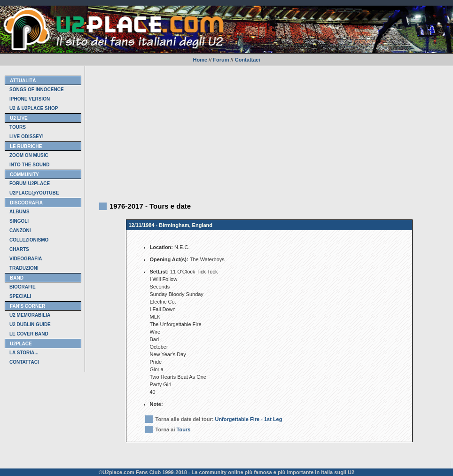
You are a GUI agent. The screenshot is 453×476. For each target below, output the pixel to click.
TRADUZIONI (24, 268)
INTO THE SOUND (29, 165)
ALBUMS (20, 212)
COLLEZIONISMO (29, 240)
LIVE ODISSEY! (27, 137)
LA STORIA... (24, 353)
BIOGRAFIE (23, 287)
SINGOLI (19, 221)
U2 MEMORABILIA (30, 315)
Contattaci (248, 60)
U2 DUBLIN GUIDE (30, 324)
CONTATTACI (24, 362)
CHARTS (19, 249)
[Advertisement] (269, 132)
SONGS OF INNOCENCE (37, 90)
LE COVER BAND (29, 334)
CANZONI (20, 230)
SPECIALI (20, 296)
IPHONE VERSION (30, 99)
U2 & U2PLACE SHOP (34, 108)
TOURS (18, 127)
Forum (221, 60)
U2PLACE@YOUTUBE (34, 193)
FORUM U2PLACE (30, 183)
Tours (184, 429)
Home (200, 60)
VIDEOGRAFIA (26, 259)
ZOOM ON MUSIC (29, 155)
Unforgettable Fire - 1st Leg (248, 419)
